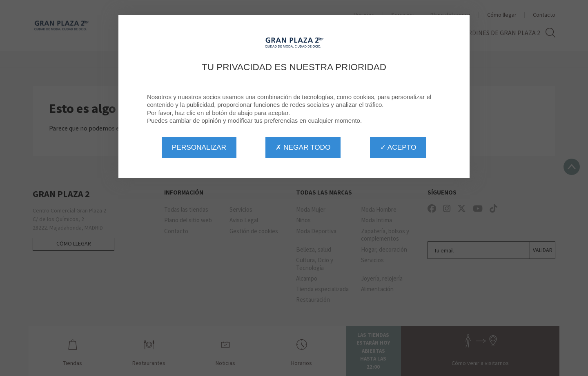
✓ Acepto (398, 147)
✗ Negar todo (303, 147)
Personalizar (199, 147)
